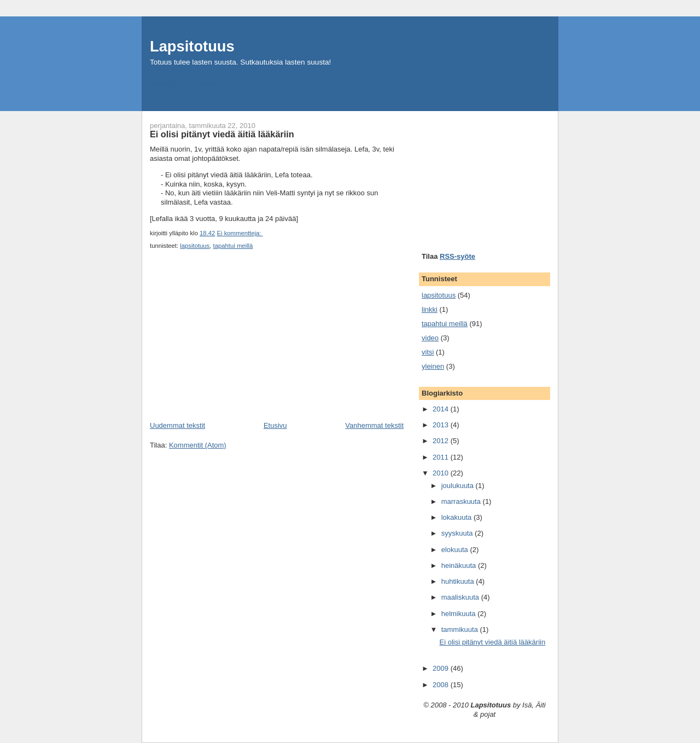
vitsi (428, 352)
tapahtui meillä (233, 246)
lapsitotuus (195, 246)
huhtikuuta (459, 581)
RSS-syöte (457, 256)
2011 (442, 457)
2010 (442, 473)
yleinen (433, 366)
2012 (442, 441)
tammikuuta (461, 629)
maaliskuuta (461, 597)
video (430, 338)
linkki (430, 309)
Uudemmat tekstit (177, 425)
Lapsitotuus (192, 46)
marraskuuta (462, 501)
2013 (442, 425)
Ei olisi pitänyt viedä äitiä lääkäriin (222, 134)
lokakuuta (457, 517)
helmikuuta (459, 614)
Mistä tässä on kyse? (185, 83)
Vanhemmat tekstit (374, 425)
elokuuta (456, 550)
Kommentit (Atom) (198, 445)
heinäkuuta (460, 565)
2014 (442, 409)
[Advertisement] (232, 344)
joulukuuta (459, 486)
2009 (442, 668)
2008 (442, 685)
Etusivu (275, 425)
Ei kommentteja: (240, 233)
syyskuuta (458, 533)
